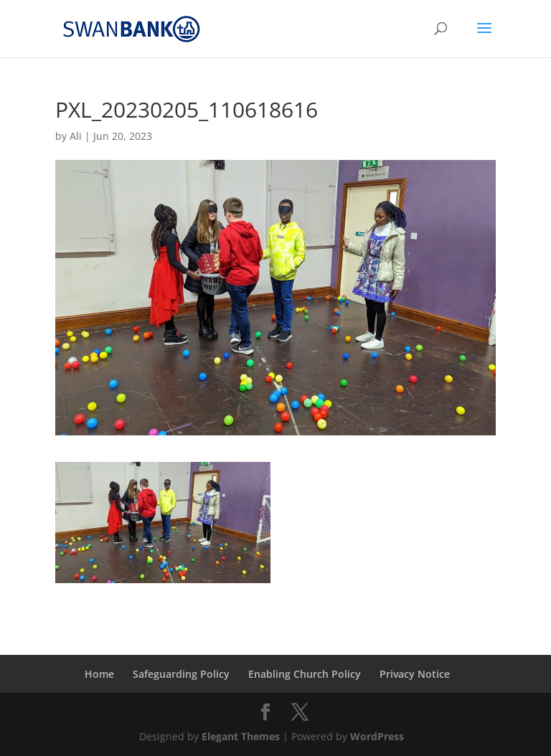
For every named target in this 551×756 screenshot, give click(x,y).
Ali (76, 136)
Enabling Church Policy (305, 674)
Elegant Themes (241, 736)
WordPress (377, 736)
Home (99, 674)
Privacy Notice (415, 674)
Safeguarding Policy (181, 674)
